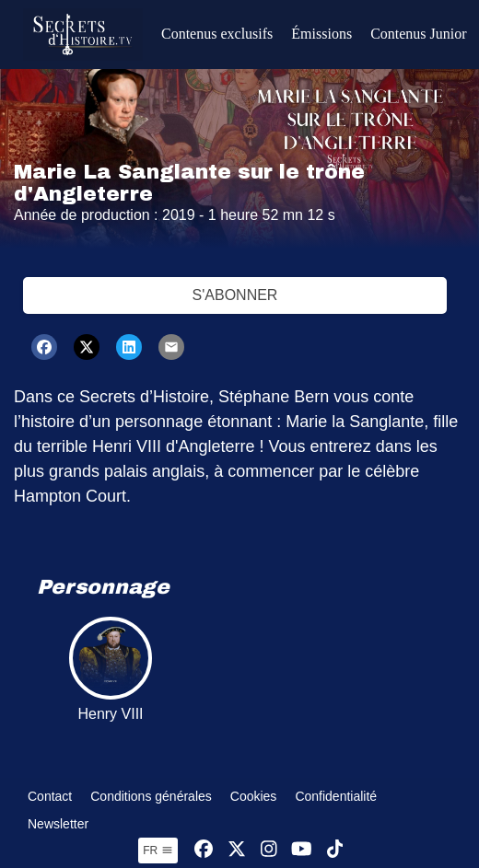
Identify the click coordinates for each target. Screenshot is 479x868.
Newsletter (58, 824)
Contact (50, 796)
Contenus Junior (418, 34)
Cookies (254, 796)
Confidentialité (336, 796)
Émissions (321, 34)
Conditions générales (151, 796)
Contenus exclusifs (217, 34)
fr (158, 851)
